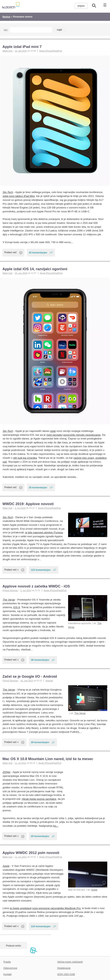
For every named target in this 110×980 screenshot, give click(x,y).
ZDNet (7, 772)
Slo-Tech (8, 192)
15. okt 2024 (21, 51)
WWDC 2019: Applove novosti (28, 504)
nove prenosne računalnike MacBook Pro (56, 908)
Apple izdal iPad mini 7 (22, 47)
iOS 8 (17, 607)
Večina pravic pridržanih (70, 962)
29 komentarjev (40, 742)
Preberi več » (11, 570)
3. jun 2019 (20, 508)
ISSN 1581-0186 (66, 974)
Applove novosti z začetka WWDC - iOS (36, 586)
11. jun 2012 (21, 857)
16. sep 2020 (21, 273)
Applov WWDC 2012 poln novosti (31, 853)
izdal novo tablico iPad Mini (19, 196)
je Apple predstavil (21, 908)
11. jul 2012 (20, 763)
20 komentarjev (40, 836)
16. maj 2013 (27, 681)
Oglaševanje (64, 968)
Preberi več (10, 252)
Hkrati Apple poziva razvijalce (39, 799)
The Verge (9, 600)
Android (49, 681)
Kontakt (7, 974)
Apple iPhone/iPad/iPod (50, 51)
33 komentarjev (38, 253)
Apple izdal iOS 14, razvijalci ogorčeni (35, 269)
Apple (94, 890)
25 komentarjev (38, 487)
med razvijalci (54, 435)
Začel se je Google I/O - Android (30, 676)
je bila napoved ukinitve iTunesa (44, 532)
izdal (53, 431)
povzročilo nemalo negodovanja (82, 435)
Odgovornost (10, 968)
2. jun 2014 (26, 590)
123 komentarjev (41, 570)
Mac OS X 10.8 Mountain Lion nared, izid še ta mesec (48, 759)
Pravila (7, 962)
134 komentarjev (41, 926)
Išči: (6, 30)
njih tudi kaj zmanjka (25, 458)
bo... (56, 826)
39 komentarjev (40, 660)
